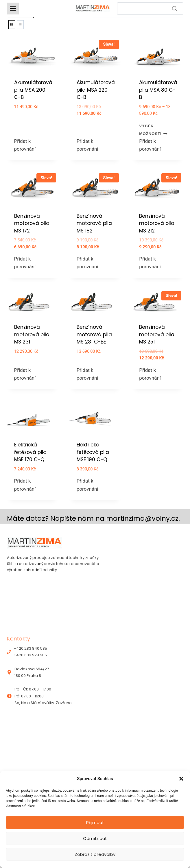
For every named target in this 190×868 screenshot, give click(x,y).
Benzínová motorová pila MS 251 (157, 334)
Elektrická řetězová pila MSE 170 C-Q (30, 452)
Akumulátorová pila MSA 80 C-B (158, 90)
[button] (181, 779)
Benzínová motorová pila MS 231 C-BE (94, 334)
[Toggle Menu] (13, 9)
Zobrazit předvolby (95, 854)
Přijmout (95, 822)
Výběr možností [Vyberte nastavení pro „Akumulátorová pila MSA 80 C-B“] (153, 130)
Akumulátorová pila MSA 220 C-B (96, 90)
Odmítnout (95, 838)
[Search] (150, 9)
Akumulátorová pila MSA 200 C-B (33, 90)
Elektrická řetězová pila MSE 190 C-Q (93, 452)
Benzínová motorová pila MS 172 (32, 223)
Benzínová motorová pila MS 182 (94, 223)
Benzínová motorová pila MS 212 (157, 223)
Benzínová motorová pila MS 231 (32, 334)
